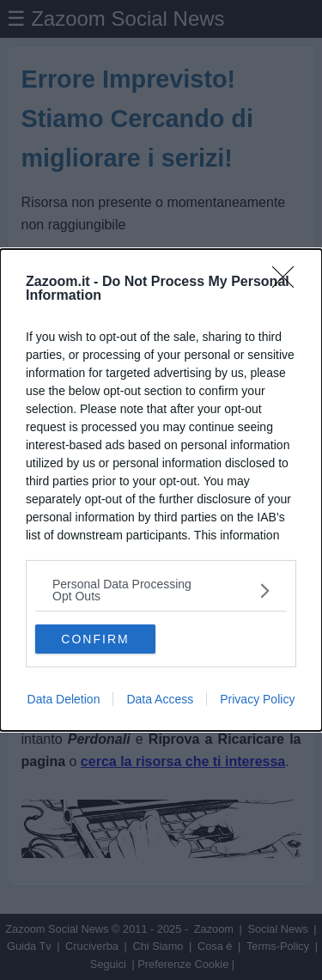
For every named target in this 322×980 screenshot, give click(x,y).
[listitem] (161, 590)
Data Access (160, 699)
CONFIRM (95, 638)
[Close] (289, 283)
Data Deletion (64, 699)
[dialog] (161, 490)
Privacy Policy (257, 699)
